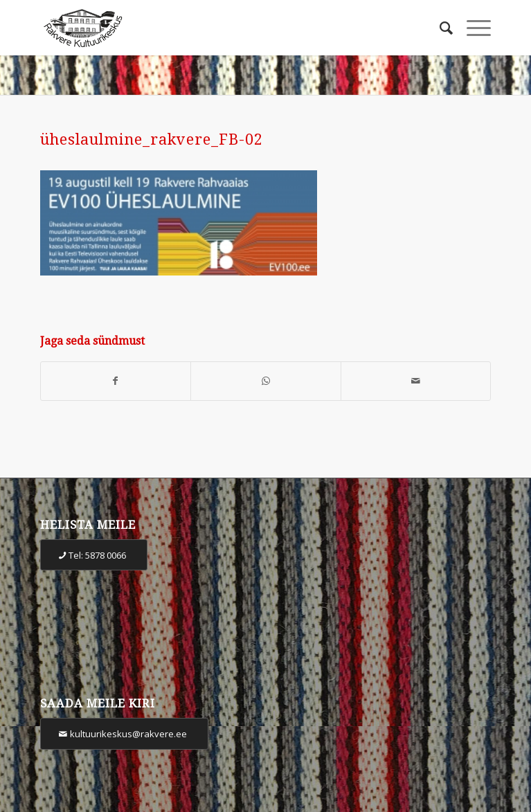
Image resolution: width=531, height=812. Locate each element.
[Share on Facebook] (116, 381)
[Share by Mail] (416, 381)
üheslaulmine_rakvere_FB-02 (152, 139)
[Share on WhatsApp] (266, 381)
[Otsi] (439, 28)
